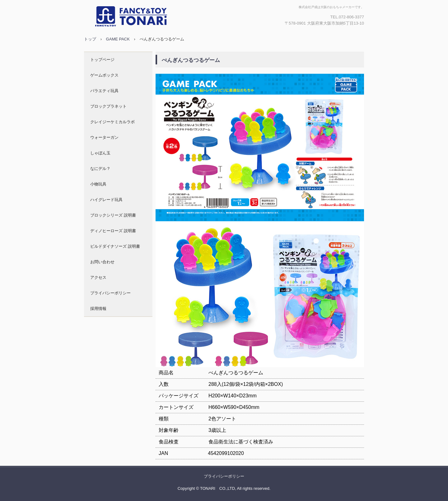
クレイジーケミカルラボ (112, 122)
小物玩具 (98, 184)
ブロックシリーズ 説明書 (113, 215)
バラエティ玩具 (104, 91)
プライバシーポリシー (110, 293)
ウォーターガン (104, 137)
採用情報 (98, 309)
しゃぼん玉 (100, 153)
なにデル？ (100, 169)
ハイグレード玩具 (106, 200)
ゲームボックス (104, 75)
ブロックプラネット (108, 106)
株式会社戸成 (151, 16)
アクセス (98, 277)
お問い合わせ (102, 262)
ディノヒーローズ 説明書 (113, 231)
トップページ (102, 60)
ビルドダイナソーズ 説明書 (115, 246)
